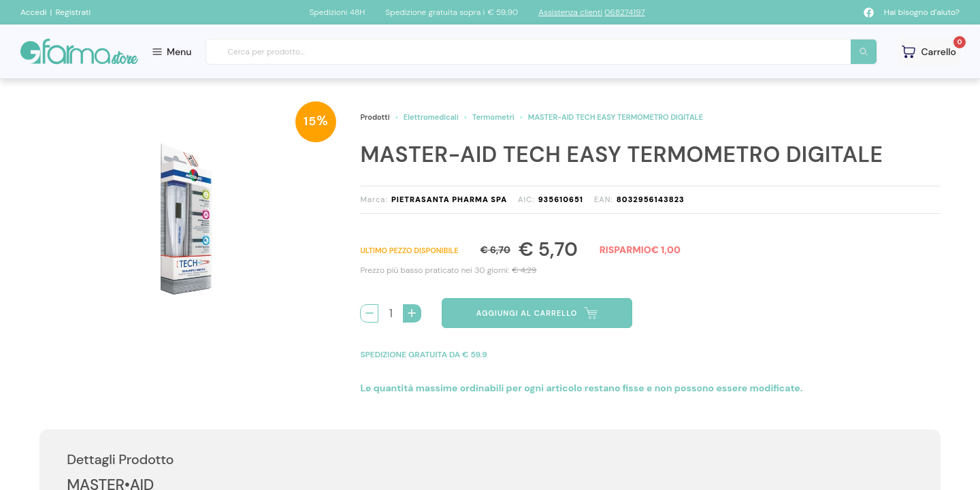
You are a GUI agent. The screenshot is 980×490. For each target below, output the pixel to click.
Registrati (73, 12)
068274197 (625, 12)
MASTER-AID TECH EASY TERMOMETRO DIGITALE (616, 117)
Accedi (34, 12)
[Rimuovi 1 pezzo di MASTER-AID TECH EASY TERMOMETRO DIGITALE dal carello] (369, 313)
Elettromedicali (431, 117)
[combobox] (541, 52)
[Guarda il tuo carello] (929, 51)
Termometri (493, 117)
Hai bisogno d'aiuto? (922, 12)
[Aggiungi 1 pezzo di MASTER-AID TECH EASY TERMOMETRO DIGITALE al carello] (412, 313)
